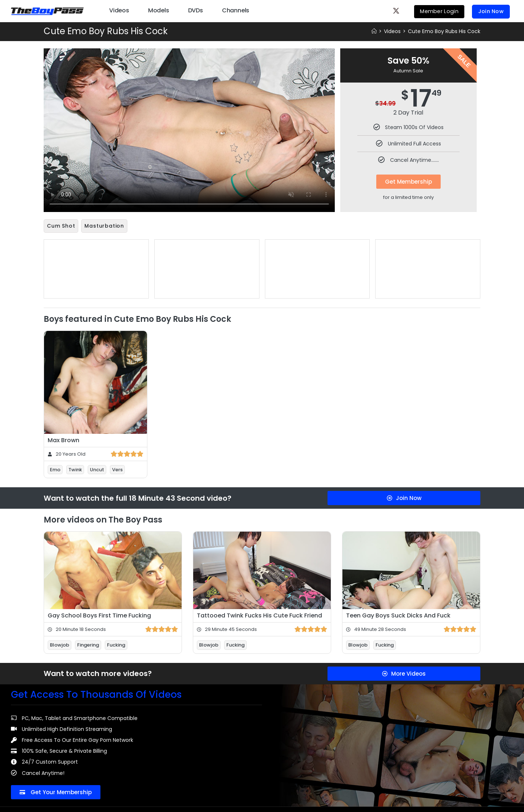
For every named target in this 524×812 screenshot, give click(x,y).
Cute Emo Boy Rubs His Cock (444, 31)
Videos (119, 10)
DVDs (196, 10)
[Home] (374, 31)
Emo (55, 469)
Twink (75, 469)
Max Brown (63, 439)
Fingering (88, 644)
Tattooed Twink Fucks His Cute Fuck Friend (259, 615)
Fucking (116, 644)
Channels (236, 10)
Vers (117, 469)
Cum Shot (61, 226)
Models (159, 10)
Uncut (97, 469)
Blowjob (59, 644)
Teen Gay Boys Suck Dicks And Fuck (398, 615)
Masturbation (104, 226)
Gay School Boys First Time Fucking (99, 615)
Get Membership (408, 182)
